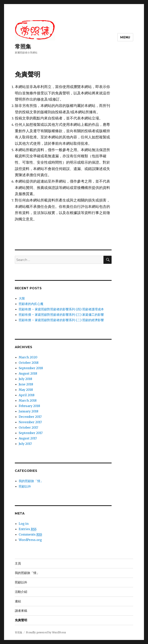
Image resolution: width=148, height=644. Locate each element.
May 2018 (26, 390)
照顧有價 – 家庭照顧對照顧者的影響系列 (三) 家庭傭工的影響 (61, 315)
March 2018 (28, 400)
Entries (28, 529)
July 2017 (25, 444)
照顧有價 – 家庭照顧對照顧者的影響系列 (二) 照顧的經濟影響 (61, 320)
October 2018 (29, 363)
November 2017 (30, 422)
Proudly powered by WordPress (46, 633)
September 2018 (31, 368)
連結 (18, 601)
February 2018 (29, 406)
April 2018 (27, 395)
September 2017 (31, 433)
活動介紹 (21, 592)
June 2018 (26, 384)
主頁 (18, 563)
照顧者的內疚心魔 (31, 304)
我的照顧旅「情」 (31, 481)
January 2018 (29, 411)
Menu (125, 37)
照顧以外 (25, 486)
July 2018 (25, 379)
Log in (24, 524)
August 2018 (28, 373)
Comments (30, 534)
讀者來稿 (21, 611)
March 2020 (28, 357)
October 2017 (28, 427)
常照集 (23, 47)
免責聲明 (21, 620)
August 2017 (28, 438)
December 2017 (30, 417)
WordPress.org (30, 540)
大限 (22, 298)
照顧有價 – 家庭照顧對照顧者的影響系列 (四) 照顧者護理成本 (61, 309)
